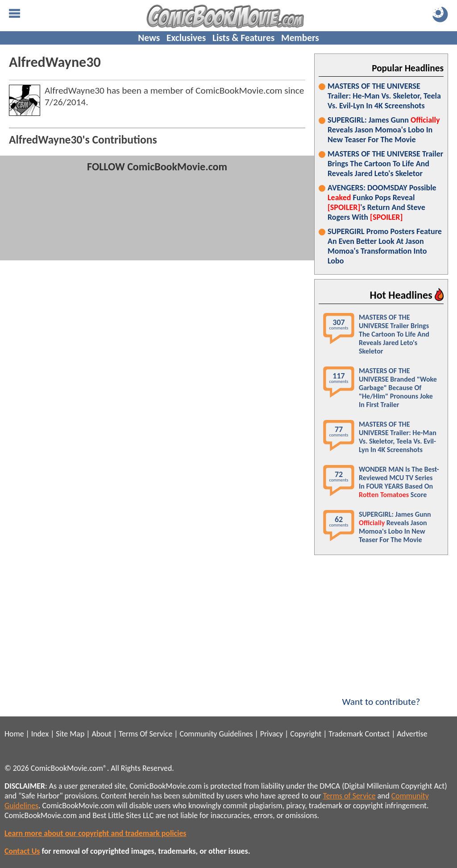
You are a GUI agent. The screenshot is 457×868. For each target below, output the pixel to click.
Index (40, 734)
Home (14, 734)
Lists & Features (243, 38)
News (149, 38)
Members (300, 38)
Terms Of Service (145, 734)
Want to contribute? (381, 696)
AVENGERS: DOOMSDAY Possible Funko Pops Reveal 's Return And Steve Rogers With (382, 202)
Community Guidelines (216, 734)
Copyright (306, 734)
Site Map (70, 734)
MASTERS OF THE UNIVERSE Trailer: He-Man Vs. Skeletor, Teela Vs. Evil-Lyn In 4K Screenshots (384, 96)
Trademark (346, 734)
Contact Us (22, 851)
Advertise (412, 734)
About (101, 734)
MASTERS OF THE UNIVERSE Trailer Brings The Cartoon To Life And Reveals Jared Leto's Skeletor (385, 164)
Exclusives (186, 38)
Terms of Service (349, 796)
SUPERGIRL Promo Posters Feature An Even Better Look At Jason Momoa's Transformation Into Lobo (385, 246)
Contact (377, 734)
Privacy (272, 734)
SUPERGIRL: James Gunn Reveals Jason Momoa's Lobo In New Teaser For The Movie (384, 130)
